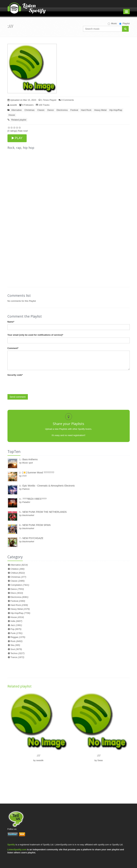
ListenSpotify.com (17, 850)
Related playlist (19, 120)
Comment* (13, 348)
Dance (51, 110)
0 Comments (66, 100)
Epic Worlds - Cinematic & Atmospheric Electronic (49, 486)
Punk (17, 633)
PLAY (17, 138)
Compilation (20, 585)
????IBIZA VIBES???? (34, 499)
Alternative (16, 110)
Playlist (124, 24)
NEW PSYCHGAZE (33, 538)
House (12, 115)
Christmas (30, 110)
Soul (16, 649)
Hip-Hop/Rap (116, 110)
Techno (18, 653)
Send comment (18, 397)
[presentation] (33, 384)
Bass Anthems (30, 459)
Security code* (15, 375)
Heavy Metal (100, 110)
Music (112, 24)
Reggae (18, 637)
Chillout (18, 573)
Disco (17, 593)
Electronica (62, 110)
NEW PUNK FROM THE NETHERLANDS (44, 512)
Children (17, 569)
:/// (38, 755)
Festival (74, 110)
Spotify (11, 845)
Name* (11, 322)
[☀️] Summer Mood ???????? (38, 473)
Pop (16, 629)
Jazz (16, 625)
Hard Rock (86, 110)
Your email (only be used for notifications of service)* (35, 335)
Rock (17, 641)
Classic (41, 110)
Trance (17, 657)
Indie (16, 621)
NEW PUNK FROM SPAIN (36, 525)
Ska (15, 645)
